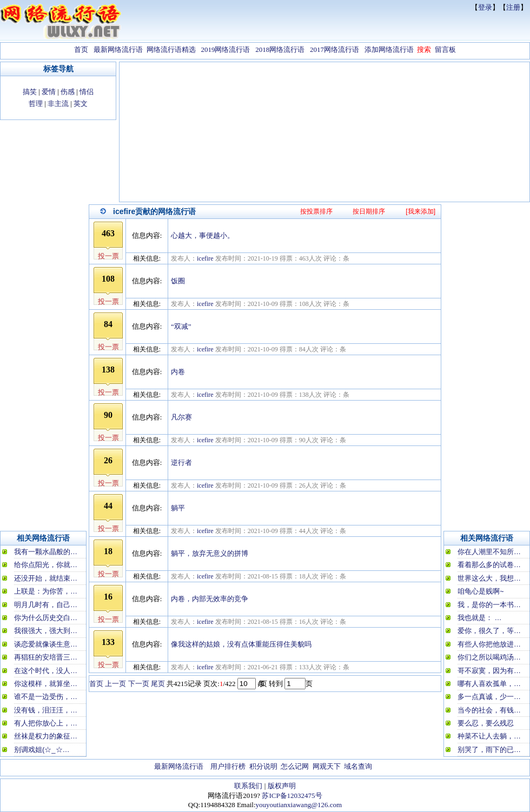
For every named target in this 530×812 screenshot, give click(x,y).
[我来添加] (420, 211)
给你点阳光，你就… (46, 565)
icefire (205, 258)
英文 (81, 104)
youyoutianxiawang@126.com (299, 805)
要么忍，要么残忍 (486, 723)
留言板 (445, 49)
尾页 (158, 684)
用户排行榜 (228, 766)
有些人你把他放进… (489, 644)
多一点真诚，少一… (489, 697)
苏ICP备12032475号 (292, 796)
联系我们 (248, 786)
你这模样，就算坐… (46, 684)
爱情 (49, 92)
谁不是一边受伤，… (46, 697)
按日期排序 (369, 211)
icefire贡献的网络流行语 (154, 211)
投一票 (108, 256)
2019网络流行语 (225, 49)
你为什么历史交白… (46, 618)
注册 (513, 7)
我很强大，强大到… (46, 631)
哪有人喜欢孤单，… (489, 684)
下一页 (139, 684)
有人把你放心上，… (46, 723)
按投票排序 (316, 211)
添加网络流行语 (389, 49)
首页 (81, 49)
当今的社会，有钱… (489, 710)
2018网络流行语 (280, 49)
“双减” (181, 326)
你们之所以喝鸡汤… (489, 657)
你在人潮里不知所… (489, 552)
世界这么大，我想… (489, 578)
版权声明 (282, 786)
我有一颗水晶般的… (46, 552)
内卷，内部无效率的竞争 (210, 599)
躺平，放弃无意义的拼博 (210, 553)
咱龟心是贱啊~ (481, 591)
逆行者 (181, 462)
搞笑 (30, 92)
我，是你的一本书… (489, 605)
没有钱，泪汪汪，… (46, 710)
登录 (485, 7)
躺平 (178, 508)
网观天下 (327, 766)
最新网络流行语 (118, 49)
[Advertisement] (324, 133)
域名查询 (358, 766)
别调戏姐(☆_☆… (42, 750)
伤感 (68, 92)
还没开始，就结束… (46, 578)
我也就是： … (480, 618)
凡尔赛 (181, 417)
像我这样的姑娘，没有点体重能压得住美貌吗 (241, 644)
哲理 (36, 104)
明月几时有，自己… (46, 605)
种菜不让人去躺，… (489, 736)
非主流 (58, 104)
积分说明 (263, 766)
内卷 (178, 372)
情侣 (87, 92)
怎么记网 (295, 766)
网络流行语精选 (171, 49)
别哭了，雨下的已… (489, 750)
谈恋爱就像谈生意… (46, 644)
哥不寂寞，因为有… (489, 671)
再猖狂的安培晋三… (46, 657)
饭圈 (178, 281)
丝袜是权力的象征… (46, 736)
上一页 (115, 684)
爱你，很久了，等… (489, 631)
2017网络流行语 (334, 49)
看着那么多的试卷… (489, 565)
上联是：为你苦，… (46, 591)
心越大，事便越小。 (203, 235)
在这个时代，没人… (46, 671)
